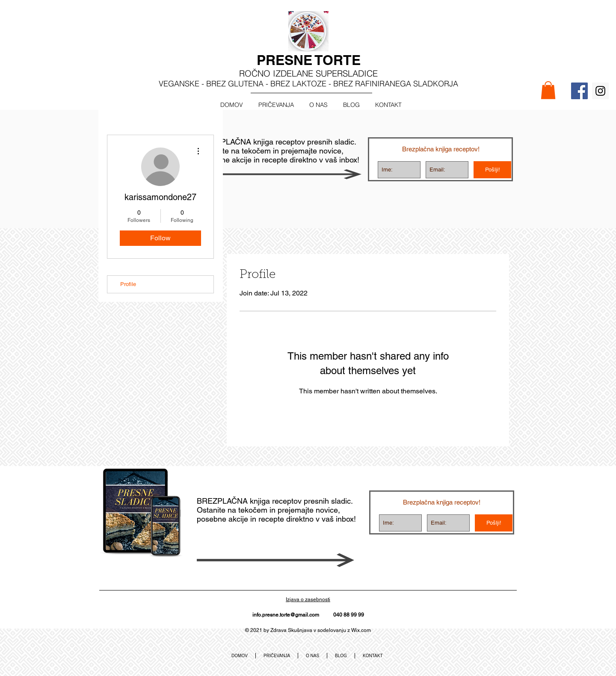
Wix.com (361, 630)
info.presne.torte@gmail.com (286, 615)
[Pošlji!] (492, 170)
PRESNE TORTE (309, 60)
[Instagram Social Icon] (600, 91)
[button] (548, 90)
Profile (128, 284)
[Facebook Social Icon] (579, 91)
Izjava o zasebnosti (308, 599)
